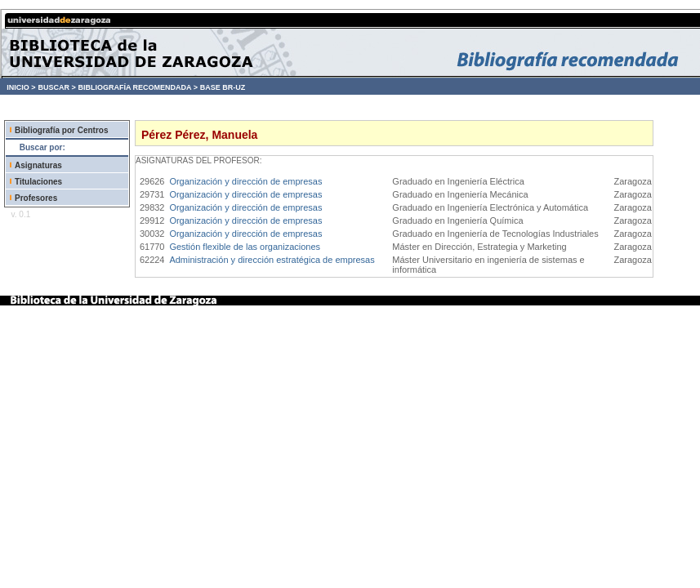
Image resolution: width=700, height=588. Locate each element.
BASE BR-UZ (223, 87)
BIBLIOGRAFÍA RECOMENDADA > (138, 87)
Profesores (36, 198)
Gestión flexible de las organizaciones (245, 247)
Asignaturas (38, 165)
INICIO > (21, 87)
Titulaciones (38, 182)
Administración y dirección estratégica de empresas (272, 260)
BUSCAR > (56, 87)
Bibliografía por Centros (61, 130)
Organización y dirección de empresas (245, 181)
